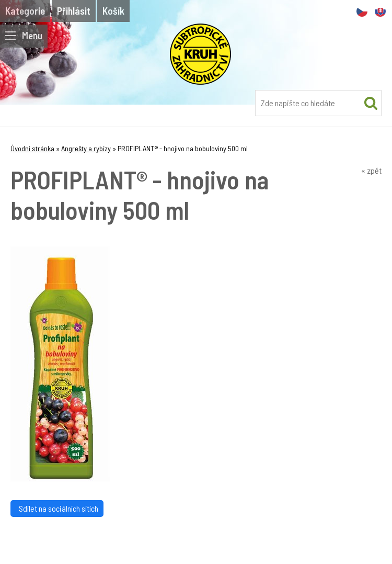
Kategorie (25, 11)
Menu (24, 35)
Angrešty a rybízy (86, 148)
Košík (113, 11)
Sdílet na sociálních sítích (57, 508)
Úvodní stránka (32, 148)
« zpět (371, 170)
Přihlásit (74, 11)
